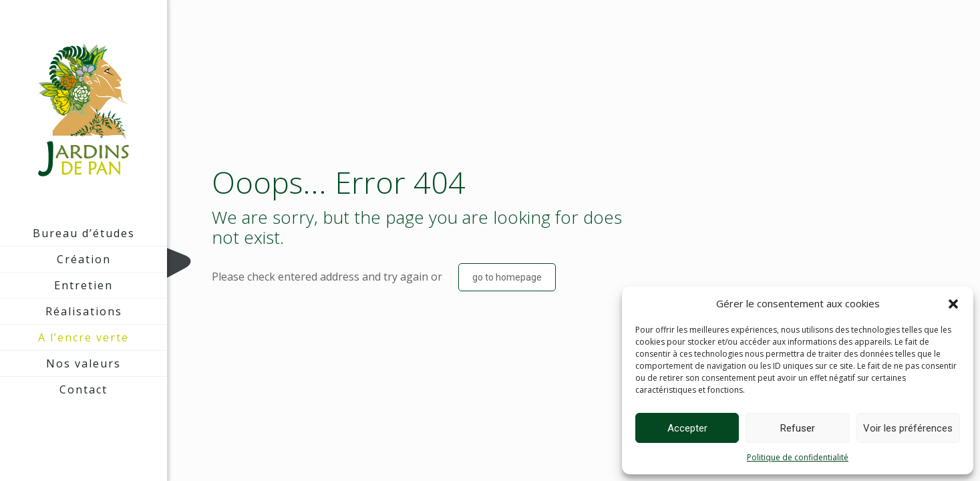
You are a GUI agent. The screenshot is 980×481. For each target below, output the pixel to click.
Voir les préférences (908, 428)
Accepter (687, 428)
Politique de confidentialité (798, 457)
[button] (953, 304)
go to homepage (507, 277)
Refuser (798, 428)
